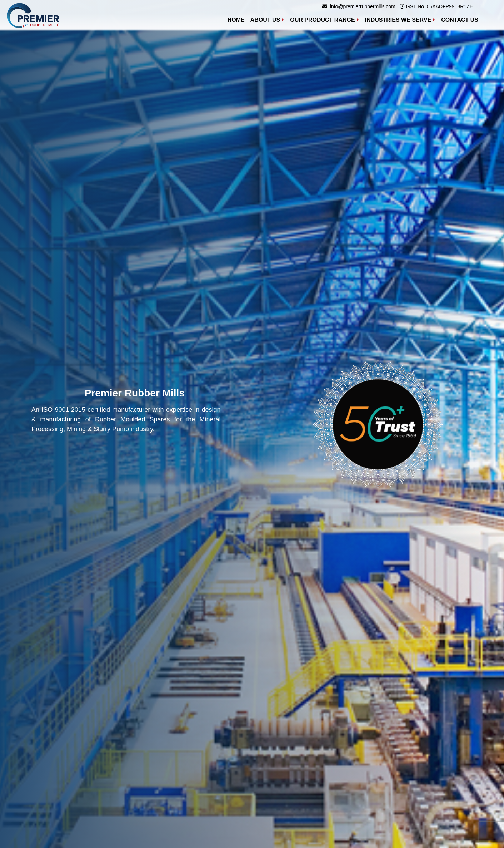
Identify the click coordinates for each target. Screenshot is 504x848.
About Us (265, 20)
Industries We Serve (398, 20)
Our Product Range (322, 20)
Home (238, 19)
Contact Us (460, 20)
